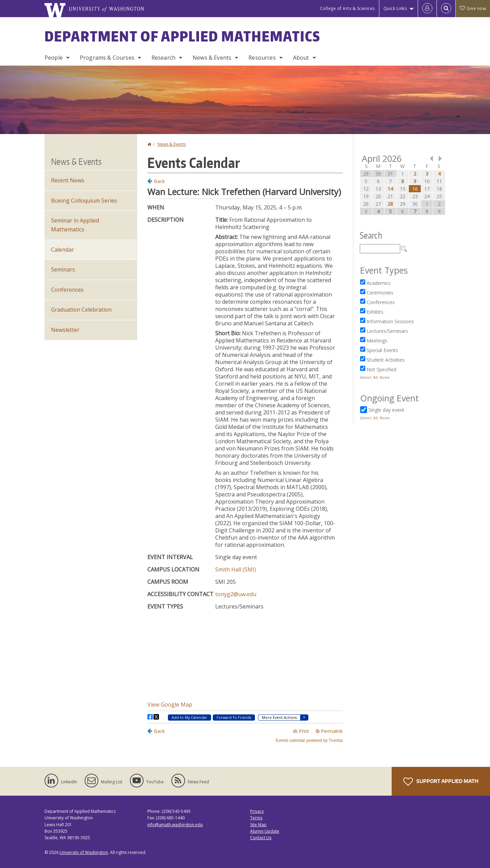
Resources (262, 58)
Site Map (258, 825)
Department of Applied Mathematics (182, 36)
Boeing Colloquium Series (84, 201)
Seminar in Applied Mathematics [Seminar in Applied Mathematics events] (75, 225)
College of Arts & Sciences (347, 8)
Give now (473, 8)
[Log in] (427, 9)
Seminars (63, 269)
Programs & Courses (107, 58)
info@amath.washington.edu (175, 825)
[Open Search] (446, 9)
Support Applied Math (441, 782)
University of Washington (84, 852)
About (301, 58)
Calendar (63, 250)
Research (163, 58)
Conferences (67, 290)
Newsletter (65, 330)
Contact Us (261, 838)
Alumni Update (265, 831)
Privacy (257, 811)
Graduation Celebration (81, 310)
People (54, 58)
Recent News (68, 180)
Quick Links (395, 8)
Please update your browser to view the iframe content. (245, 460)
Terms (256, 818)
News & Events (212, 58)
